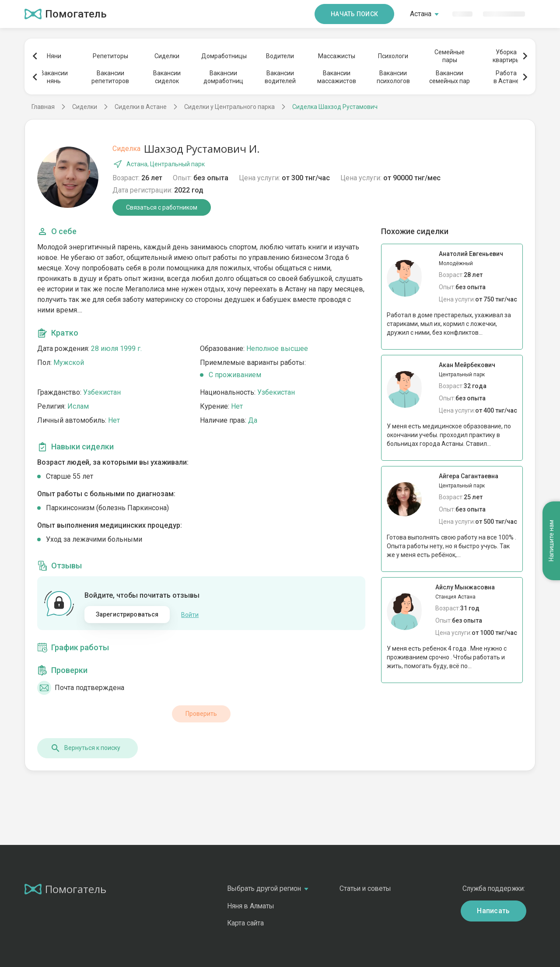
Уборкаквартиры (506, 56)
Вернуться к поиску (85, 748)
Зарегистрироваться (127, 614)
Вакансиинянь (54, 77)
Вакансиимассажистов (337, 77)
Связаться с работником (162, 207)
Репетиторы (110, 56)
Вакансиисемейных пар (450, 77)
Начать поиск (354, 14)
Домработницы (224, 56)
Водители (280, 56)
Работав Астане (506, 77)
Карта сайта (245, 923)
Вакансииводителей (280, 77)
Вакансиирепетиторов (110, 77)
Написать (493, 911)
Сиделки (167, 56)
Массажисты (337, 56)
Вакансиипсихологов (393, 77)
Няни (54, 56)
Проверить (201, 714)
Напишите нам (551, 541)
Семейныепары (450, 56)
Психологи (393, 56)
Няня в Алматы (251, 906)
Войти (190, 615)
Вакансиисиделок (167, 77)
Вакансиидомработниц (223, 77)
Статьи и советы (365, 888)
